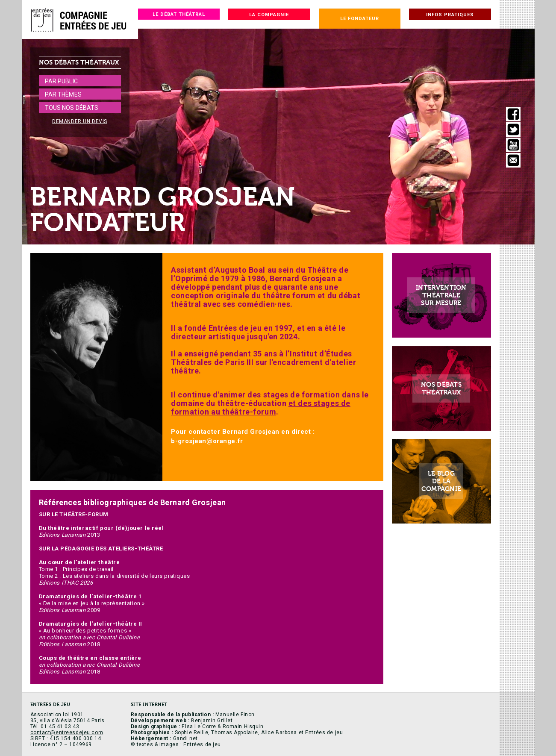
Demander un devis (80, 121)
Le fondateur (360, 19)
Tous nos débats (72, 108)
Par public (61, 81)
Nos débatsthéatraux (441, 388)
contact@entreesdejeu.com (67, 732)
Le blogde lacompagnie (441, 482)
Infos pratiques (450, 15)
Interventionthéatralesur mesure (441, 295)
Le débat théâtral (179, 14)
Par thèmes (63, 94)
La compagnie (269, 15)
